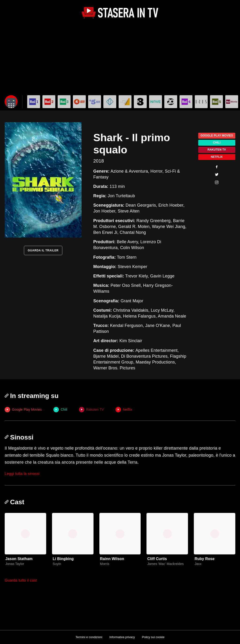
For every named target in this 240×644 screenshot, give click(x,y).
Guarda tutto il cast (21, 580)
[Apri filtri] (11, 102)
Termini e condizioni (89, 637)
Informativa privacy (122, 637)
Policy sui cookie (153, 637)
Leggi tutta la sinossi (22, 474)
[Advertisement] (120, 58)
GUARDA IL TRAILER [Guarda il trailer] (43, 250)
